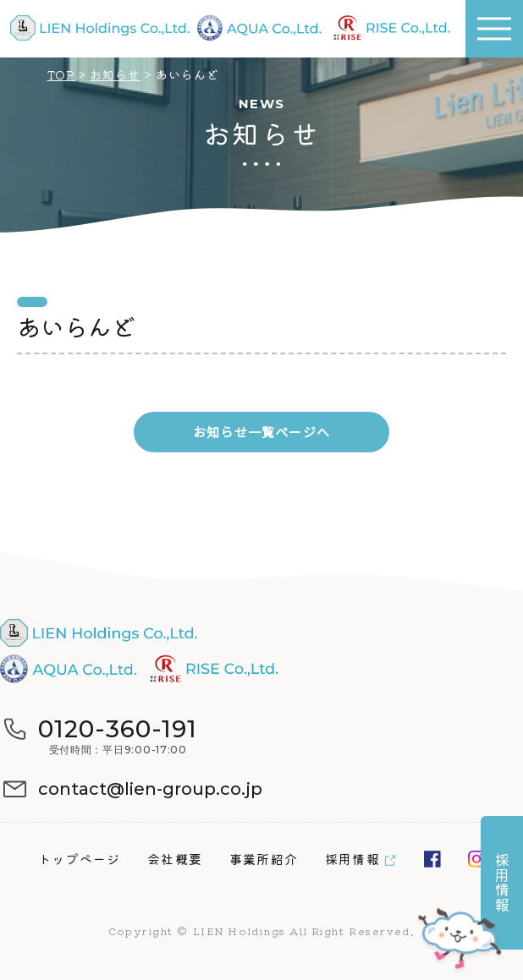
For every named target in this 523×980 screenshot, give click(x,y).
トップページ (79, 859)
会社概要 (175, 859)
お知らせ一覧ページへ (261, 432)
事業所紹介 (264, 859)
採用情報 (352, 859)
